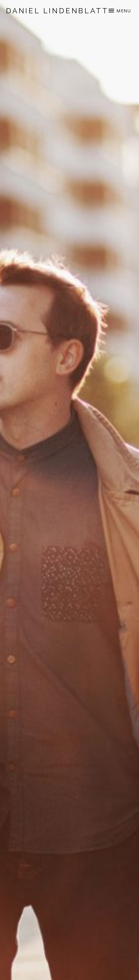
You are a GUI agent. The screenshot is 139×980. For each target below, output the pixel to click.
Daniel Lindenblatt (57, 11)
